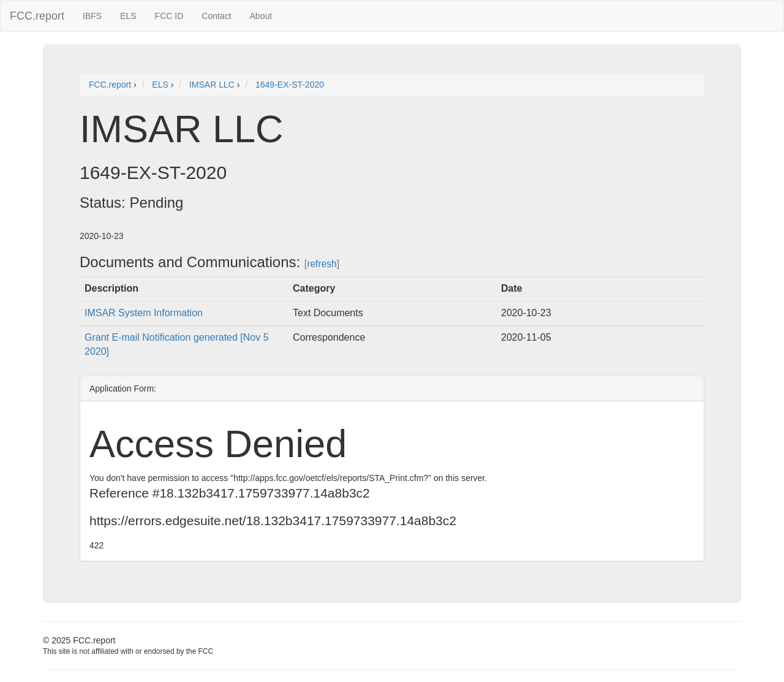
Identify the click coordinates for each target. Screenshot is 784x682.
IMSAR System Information (144, 313)
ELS (128, 16)
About (261, 16)
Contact (216, 16)
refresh (322, 264)
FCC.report (37, 16)
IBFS (92, 16)
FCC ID (169, 16)
